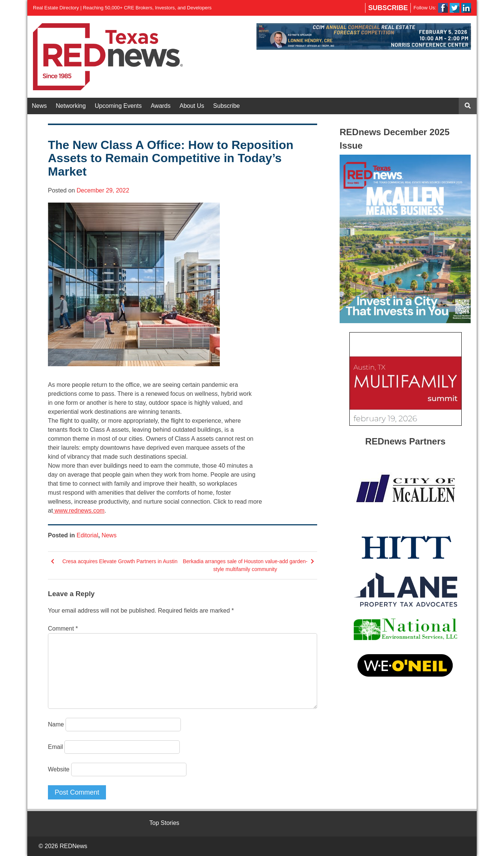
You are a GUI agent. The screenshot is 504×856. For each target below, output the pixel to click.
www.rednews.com (79, 511)
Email (55, 747)
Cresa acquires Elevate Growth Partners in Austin (120, 561)
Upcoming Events (118, 106)
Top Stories (164, 823)
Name (56, 724)
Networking (71, 106)
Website (59, 769)
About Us (192, 106)
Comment (63, 629)
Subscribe (388, 8)
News (39, 106)
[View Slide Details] (364, 37)
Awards (160, 106)
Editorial (87, 535)
